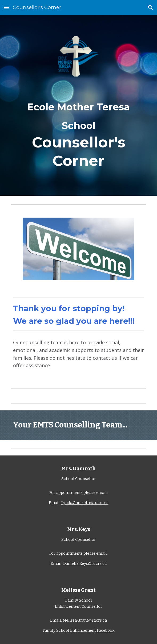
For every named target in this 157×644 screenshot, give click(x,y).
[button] (6, 7)
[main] (78, 132)
